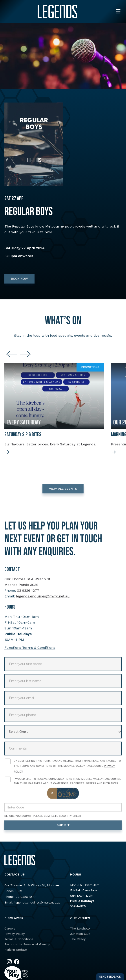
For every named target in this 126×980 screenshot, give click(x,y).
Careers (10, 928)
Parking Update (16, 950)
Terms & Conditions (19, 939)
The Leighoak (80, 928)
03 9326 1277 (28, 593)
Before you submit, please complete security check (43, 818)
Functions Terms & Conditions (30, 650)
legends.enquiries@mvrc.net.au (43, 599)
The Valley (78, 939)
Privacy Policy (15, 934)
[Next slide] (26, 357)
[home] (57, 12)
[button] (118, 11)
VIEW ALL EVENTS (63, 491)
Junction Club (80, 934)
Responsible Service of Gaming (27, 944)
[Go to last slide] (11, 357)
